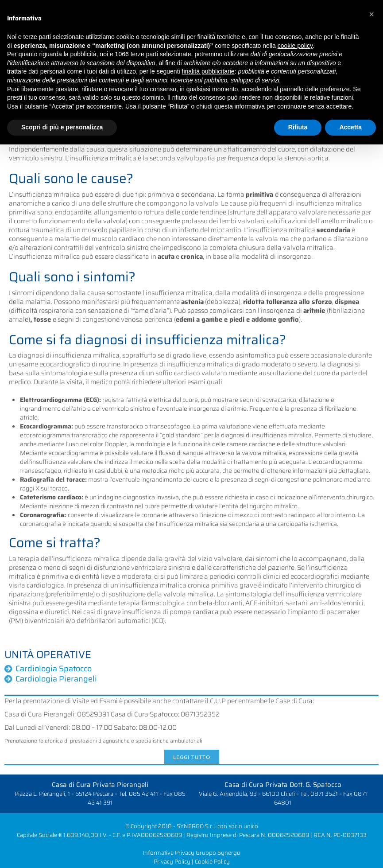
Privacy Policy (172, 862)
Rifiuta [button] (298, 127)
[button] (371, 14)
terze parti (144, 54)
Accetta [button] (350, 127)
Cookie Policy (212, 862)
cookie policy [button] (295, 46)
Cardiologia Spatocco (54, 669)
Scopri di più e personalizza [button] (62, 127)
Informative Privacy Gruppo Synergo (191, 853)
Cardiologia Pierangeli (56, 679)
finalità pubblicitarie (208, 71)
